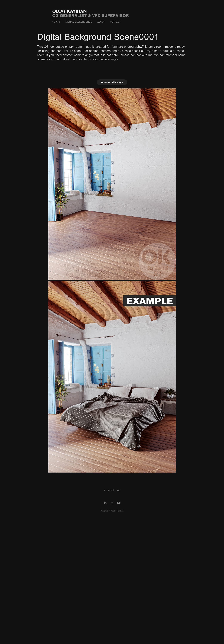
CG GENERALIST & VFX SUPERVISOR (91, 16)
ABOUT (101, 22)
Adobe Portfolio (117, 511)
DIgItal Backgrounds (79, 22)
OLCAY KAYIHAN (70, 11)
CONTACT (115, 22)
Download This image (112, 82)
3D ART (56, 22)
